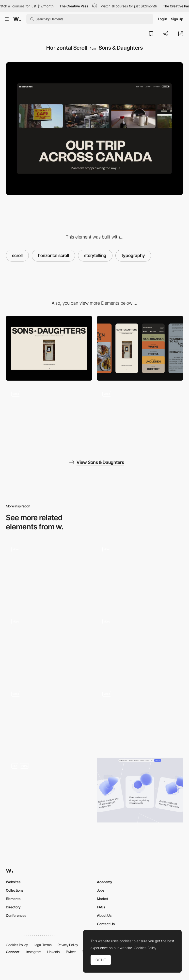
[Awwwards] (17, 19)
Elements (13, 899)
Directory (13, 907)
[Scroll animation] (49, 646)
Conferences (16, 915)
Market (102, 899)
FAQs (101, 907)
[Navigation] (140, 418)
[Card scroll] (140, 790)
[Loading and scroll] (49, 418)
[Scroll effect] (140, 718)
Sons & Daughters (121, 48)
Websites (13, 882)
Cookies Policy (17, 945)
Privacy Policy (68, 945)
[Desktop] (49, 348)
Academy (105, 882)
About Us (104, 915)
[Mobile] (140, 348)
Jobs (101, 890)
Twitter (71, 952)
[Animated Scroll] (49, 790)
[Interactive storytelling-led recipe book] (49, 573)
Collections (15, 890)
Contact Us (106, 924)
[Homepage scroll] (140, 573)
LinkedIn (54, 952)
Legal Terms (43, 945)
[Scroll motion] (140, 646)
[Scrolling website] (49, 718)
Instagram (34, 952)
